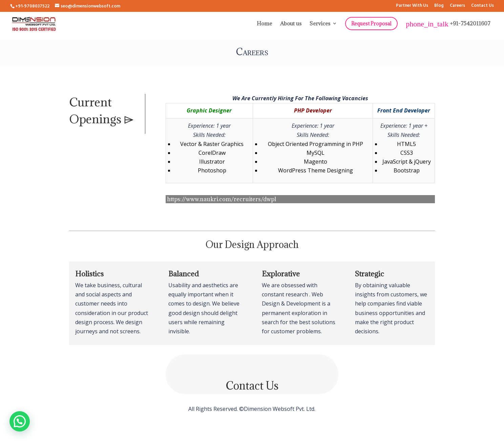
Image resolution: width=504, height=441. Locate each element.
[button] (20, 421)
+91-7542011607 (448, 24)
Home (264, 24)
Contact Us (482, 6)
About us (291, 24)
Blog (439, 6)
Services (320, 24)
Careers (457, 6)
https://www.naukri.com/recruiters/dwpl (222, 199)
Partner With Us (412, 6)
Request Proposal (371, 24)
